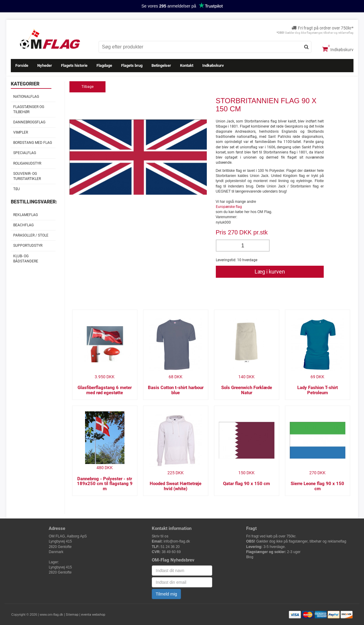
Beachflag (23, 225)
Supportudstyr (28, 246)
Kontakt (187, 65)
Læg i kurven (270, 272)
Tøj (17, 189)
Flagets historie (74, 65)
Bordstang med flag (33, 143)
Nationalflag (26, 97)
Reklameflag (26, 215)
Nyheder (45, 65)
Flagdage (104, 65)
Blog (250, 557)
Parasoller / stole (31, 235)
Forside (22, 65)
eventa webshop (93, 615)
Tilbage (87, 87)
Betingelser (161, 65)
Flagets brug (132, 65)
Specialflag (25, 153)
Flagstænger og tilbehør (29, 109)
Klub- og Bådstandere (26, 259)
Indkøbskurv (338, 49)
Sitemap (72, 615)
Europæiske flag (229, 207)
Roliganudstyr (27, 163)
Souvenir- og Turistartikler (27, 176)
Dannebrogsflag (29, 122)
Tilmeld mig (166, 594)
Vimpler (21, 132)
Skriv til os (160, 536)
